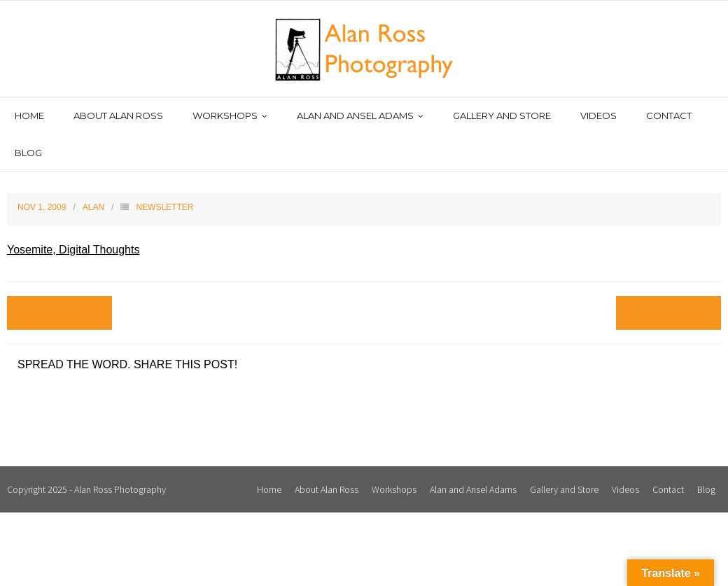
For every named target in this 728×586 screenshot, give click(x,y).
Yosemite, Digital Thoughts (73, 250)
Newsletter (164, 207)
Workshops (394, 489)
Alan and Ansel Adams (473, 489)
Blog (706, 489)
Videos (625, 489)
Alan (93, 207)
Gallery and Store (564, 489)
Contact (668, 489)
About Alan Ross (327, 489)
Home (269, 489)
